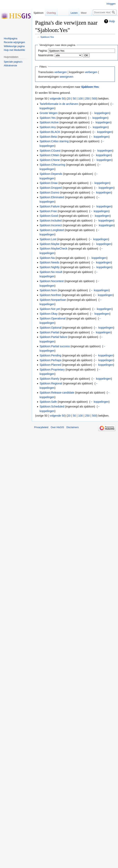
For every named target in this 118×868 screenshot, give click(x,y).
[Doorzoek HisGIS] (105, 12)
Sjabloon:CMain (49, 155)
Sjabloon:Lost (48, 239)
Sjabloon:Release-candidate (57, 393)
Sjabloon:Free (48, 211)
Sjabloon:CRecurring (52, 165)
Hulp (112, 21)
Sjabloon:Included (50, 221)
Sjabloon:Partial (49, 332)
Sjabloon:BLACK (50, 132)
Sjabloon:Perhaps (50, 360)
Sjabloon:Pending (50, 355)
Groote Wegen (48, 113)
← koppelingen (100, 113)
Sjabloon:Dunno (49, 193)
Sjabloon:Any (48, 127)
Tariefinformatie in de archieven (59, 104)
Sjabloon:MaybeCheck (53, 249)
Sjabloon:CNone (50, 160)
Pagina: (43, 51)
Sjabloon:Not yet (50, 309)
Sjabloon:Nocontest (51, 281)
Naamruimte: (46, 55)
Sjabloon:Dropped (51, 188)
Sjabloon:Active (49, 122)
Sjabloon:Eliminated (52, 197)
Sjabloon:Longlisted (52, 230)
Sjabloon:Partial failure (53, 337)
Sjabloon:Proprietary (52, 370)
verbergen (61, 72)
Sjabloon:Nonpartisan (53, 300)
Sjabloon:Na (47, 258)
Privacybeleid (41, 427)
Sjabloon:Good (49, 216)
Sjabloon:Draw (48, 183)
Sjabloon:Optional (50, 328)
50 (74, 99)
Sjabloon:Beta (48, 137)
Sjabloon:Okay (48, 314)
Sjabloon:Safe (48, 402)
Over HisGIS (57, 427)
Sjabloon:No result (51, 272)
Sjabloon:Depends (51, 174)
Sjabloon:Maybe (49, 244)
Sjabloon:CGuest (50, 151)
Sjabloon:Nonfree (50, 295)
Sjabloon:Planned (50, 365)
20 (69, 99)
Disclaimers (73, 427)
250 (87, 99)
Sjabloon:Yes (47, 37)
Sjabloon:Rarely (49, 379)
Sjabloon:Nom (48, 290)
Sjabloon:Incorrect (51, 225)
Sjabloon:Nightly (49, 267)
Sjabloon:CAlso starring (54, 141)
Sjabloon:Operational (52, 318)
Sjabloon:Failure (49, 206)
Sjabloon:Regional (51, 383)
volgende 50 (57, 99)
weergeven (67, 77)
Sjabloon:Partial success (55, 346)
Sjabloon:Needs (49, 262)
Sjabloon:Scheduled (52, 406)
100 (80, 99)
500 (94, 99)
